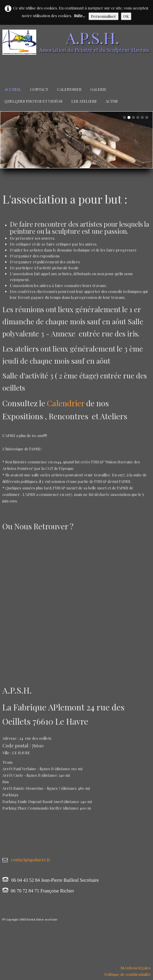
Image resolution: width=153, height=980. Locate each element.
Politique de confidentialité (127, 974)
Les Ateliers (84, 101)
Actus (112, 101)
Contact (39, 89)
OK (126, 16)
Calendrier (69, 89)
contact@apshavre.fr (31, 860)
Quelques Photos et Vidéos (33, 101)
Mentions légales (136, 968)
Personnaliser (104, 16)
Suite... (80, 16)
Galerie (98, 89)
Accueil (13, 89)
